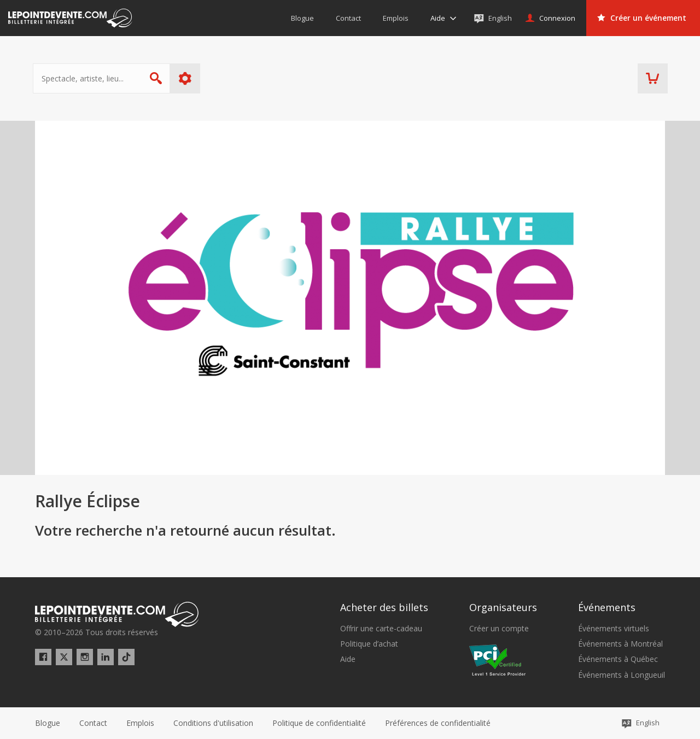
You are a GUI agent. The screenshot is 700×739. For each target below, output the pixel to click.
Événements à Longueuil (622, 675)
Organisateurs (503, 607)
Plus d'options (187, 78)
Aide (348, 659)
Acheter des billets (384, 607)
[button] (438, 723)
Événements (607, 607)
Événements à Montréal (620, 644)
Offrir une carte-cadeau (381, 629)
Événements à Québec (618, 659)
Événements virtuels (614, 629)
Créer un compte (499, 629)
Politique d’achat (369, 644)
